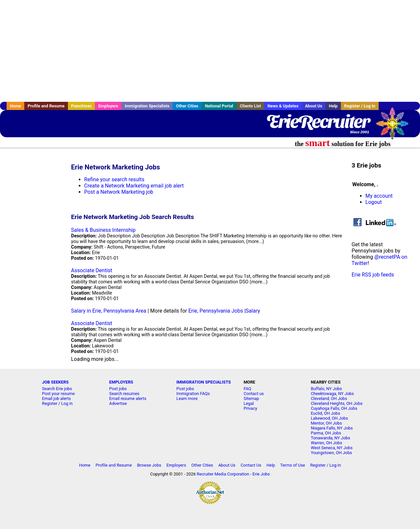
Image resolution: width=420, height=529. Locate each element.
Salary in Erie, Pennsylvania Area (109, 311)
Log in (67, 403)
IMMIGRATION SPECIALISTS (204, 382)
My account (379, 196)
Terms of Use (293, 465)
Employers (108, 106)
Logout (374, 202)
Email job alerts (56, 398)
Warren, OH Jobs (326, 443)
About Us (314, 106)
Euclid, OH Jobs (325, 413)
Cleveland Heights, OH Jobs (337, 403)
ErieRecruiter (318, 121)
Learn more (187, 398)
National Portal (219, 106)
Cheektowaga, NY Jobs (332, 394)
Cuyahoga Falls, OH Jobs (334, 408)
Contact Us (251, 465)
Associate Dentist (92, 270)
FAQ (247, 389)
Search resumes (124, 394)
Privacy (250, 408)
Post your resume (58, 394)
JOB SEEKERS (55, 382)
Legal (249, 403)
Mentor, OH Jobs (326, 423)
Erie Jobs (261, 474)
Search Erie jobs (57, 389)
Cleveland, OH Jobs (329, 398)
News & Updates (283, 106)
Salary (253, 311)
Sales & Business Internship (104, 230)
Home (15, 106)
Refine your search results (114, 179)
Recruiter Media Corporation (223, 474)
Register (50, 403)
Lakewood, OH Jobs (329, 418)
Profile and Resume (46, 106)
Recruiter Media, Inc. (395, 127)
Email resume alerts (128, 398)
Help (333, 106)
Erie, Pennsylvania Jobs (216, 311)
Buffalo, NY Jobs (326, 389)
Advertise (118, 403)
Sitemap (251, 398)
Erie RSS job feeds (373, 275)
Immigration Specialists (147, 106)
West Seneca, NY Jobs (332, 448)
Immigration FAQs (193, 394)
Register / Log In (360, 106)
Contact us (254, 394)
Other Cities (187, 106)
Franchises (82, 106)
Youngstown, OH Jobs (331, 453)
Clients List (251, 106)
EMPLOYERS (121, 382)
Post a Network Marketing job (119, 192)
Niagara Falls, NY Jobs (332, 428)
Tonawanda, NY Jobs (330, 438)
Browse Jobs (149, 465)
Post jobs (118, 389)
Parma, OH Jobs (326, 433)
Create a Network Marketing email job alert (134, 186)
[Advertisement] (210, 51)
